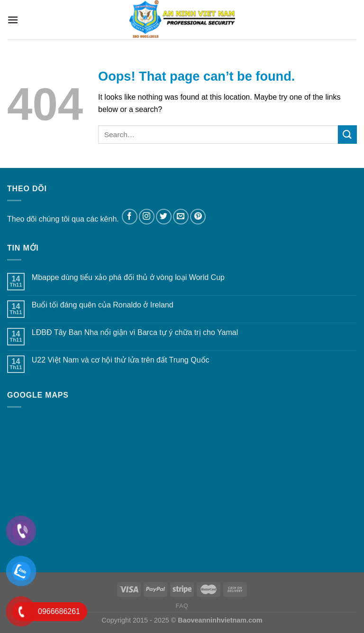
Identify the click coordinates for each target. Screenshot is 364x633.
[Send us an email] (181, 217)
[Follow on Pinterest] (198, 217)
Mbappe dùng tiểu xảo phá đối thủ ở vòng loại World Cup (128, 277)
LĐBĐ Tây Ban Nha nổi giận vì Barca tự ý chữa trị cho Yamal (135, 332)
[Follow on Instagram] (147, 217)
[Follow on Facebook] (130, 217)
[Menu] (13, 20)
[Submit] (347, 135)
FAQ (182, 606)
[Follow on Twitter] (164, 217)
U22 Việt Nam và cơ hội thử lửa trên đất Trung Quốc (121, 360)
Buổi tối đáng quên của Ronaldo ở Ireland (103, 305)
